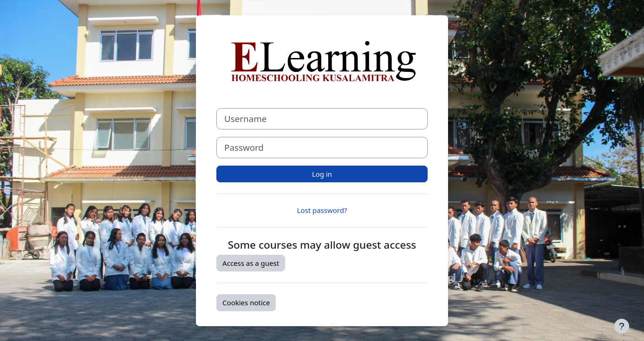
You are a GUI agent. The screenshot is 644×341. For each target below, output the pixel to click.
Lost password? (322, 210)
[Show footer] (622, 326)
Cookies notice (246, 302)
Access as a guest (251, 263)
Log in (322, 174)
